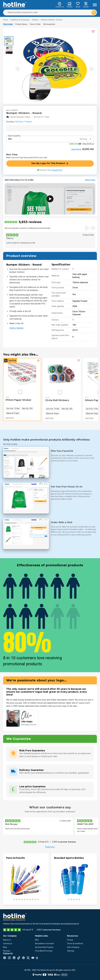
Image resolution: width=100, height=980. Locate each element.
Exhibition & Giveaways (20, 20)
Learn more (10, 418)
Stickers (35, 20)
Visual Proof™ (57, 170)
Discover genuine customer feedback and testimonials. (28, 228)
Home (6, 20)
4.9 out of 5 (43, 842)
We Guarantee (49, 24)
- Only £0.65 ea (82, 144)
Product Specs (21, 24)
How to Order (35, 24)
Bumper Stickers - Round (52, 20)
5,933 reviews (30, 222)
